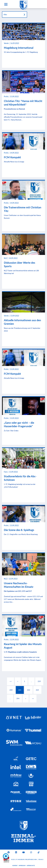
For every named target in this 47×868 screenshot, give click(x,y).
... (31, 681)
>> (33, 699)
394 (18, 699)
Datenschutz (31, 866)
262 (29, 690)
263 (37, 690)
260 (11, 690)
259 (39, 681)
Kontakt (15, 866)
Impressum (22, 866)
